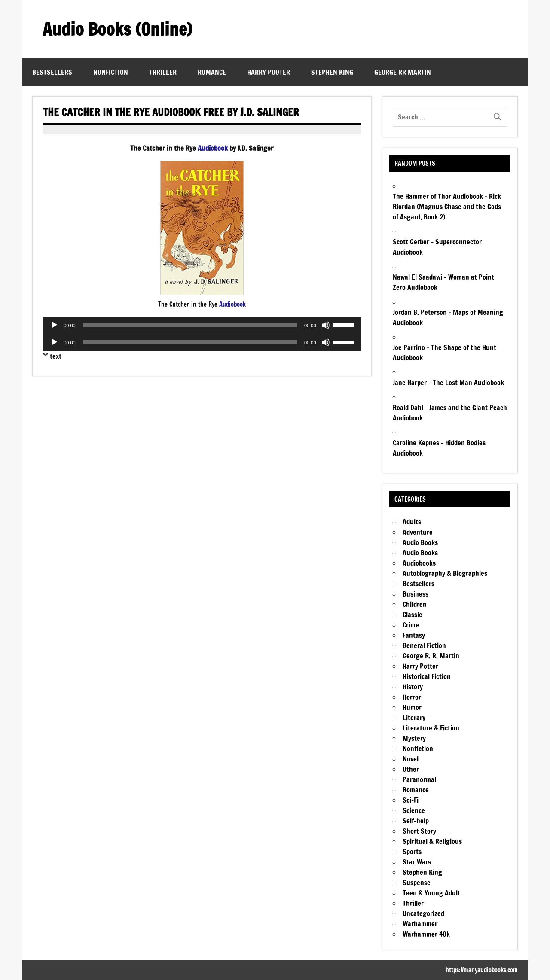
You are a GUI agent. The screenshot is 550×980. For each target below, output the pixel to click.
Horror (412, 697)
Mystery (414, 738)
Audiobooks (419, 563)
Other (411, 769)
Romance (212, 72)
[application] (202, 325)
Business (416, 594)
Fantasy (414, 635)
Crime (411, 625)
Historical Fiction (427, 676)
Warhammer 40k (426, 934)
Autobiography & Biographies (445, 573)
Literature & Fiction (431, 728)
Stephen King (332, 72)
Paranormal (419, 779)
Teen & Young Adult (431, 893)
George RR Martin (403, 72)
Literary (414, 718)
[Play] (54, 325)
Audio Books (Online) (117, 29)
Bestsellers (52, 72)
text (56, 356)
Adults (412, 522)
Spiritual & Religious (432, 841)
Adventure (418, 532)
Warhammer (420, 924)
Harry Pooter (269, 72)
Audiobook (213, 148)
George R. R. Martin (431, 656)
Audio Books (420, 542)
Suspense (417, 883)
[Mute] (326, 325)
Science (414, 810)
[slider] (190, 325)
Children (415, 604)
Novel (411, 759)
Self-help (416, 821)
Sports (412, 852)
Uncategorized (423, 913)
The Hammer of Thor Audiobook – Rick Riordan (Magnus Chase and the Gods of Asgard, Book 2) (447, 207)
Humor (412, 707)
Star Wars (417, 862)
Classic (412, 615)
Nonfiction (111, 72)
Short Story (419, 831)
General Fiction (424, 645)
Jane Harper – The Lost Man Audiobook (448, 383)
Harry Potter (420, 666)
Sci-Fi (411, 800)
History (413, 687)
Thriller (163, 72)
